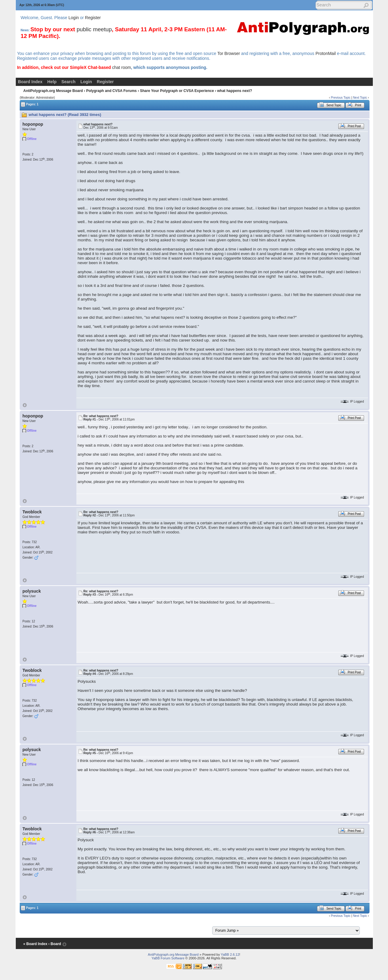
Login (74, 18)
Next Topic (360, 98)
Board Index (30, 82)
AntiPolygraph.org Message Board (53, 91)
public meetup (94, 29)
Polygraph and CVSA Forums (111, 91)
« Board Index (35, 944)
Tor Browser (229, 53)
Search (68, 82)
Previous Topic (341, 98)
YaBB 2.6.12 (230, 954)
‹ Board (55, 944)
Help (52, 82)
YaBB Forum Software (168, 958)
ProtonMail (326, 53)
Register (93, 18)
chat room (122, 67)
